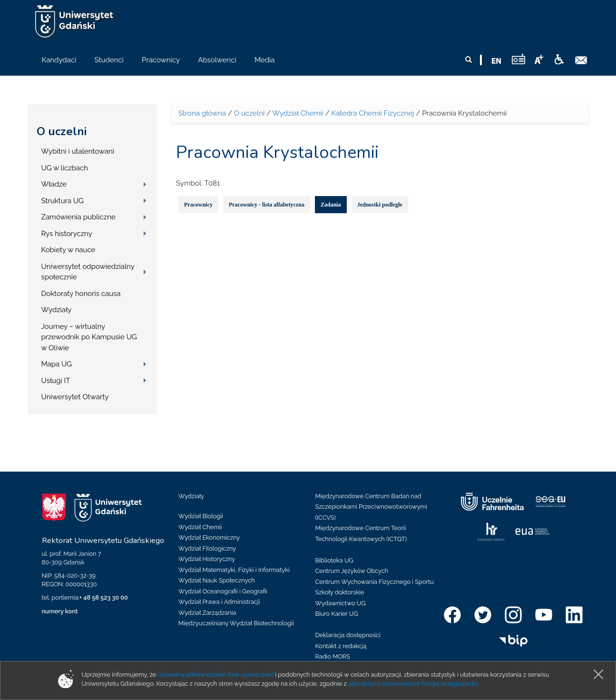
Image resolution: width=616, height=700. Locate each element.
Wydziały (57, 310)
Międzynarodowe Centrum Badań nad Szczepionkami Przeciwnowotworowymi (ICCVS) (372, 507)
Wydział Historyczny (207, 559)
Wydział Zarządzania (207, 613)
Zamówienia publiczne (78, 217)
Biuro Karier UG (337, 614)
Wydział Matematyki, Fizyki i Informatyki (234, 570)
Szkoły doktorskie (340, 592)
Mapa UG (57, 364)
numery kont (60, 611)
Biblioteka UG (334, 560)
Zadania (331, 205)
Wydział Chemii (298, 113)
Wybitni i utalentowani (78, 151)
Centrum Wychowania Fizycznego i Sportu (375, 582)
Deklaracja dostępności (348, 635)
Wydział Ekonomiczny (209, 537)
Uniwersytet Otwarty (75, 397)
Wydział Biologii (201, 516)
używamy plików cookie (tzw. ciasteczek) (216, 675)
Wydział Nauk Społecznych (217, 580)
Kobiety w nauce (68, 250)
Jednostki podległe (380, 205)
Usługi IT (56, 381)
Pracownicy (198, 205)
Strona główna (202, 113)
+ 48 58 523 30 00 (104, 597)
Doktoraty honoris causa (81, 294)
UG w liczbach (65, 168)
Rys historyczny (67, 234)
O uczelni (62, 131)
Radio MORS (333, 656)
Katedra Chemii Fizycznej (373, 113)
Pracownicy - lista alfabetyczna (267, 205)
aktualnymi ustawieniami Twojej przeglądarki (412, 684)
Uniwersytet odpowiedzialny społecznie (88, 272)
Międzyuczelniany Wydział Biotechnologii (236, 623)
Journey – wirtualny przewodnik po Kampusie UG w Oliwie (89, 337)
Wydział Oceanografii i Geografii (223, 591)
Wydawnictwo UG (341, 603)
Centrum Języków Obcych (352, 571)
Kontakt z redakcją (341, 646)
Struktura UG (63, 201)
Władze (54, 184)
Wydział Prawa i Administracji (219, 602)
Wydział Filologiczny (207, 548)
